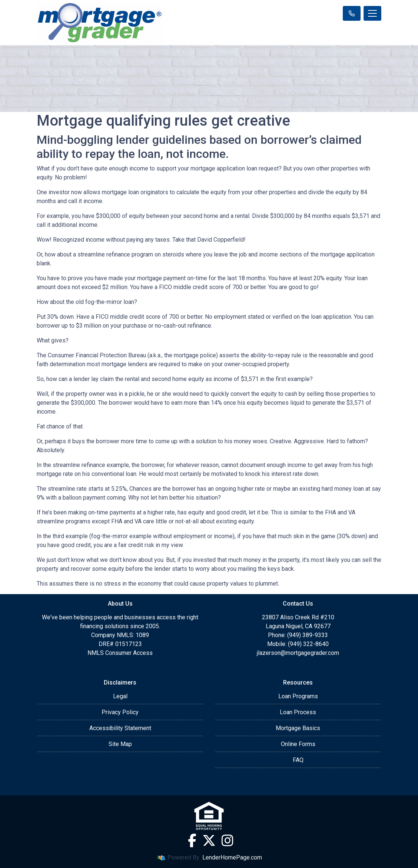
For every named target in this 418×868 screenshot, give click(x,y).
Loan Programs (298, 696)
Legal (120, 696)
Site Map (120, 744)
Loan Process (298, 712)
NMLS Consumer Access (120, 653)
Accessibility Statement (120, 728)
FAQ (298, 760)
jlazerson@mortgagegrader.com (298, 653)
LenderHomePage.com (232, 857)
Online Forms (298, 744)
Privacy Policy (120, 712)
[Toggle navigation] (372, 13)
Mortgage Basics (298, 728)
